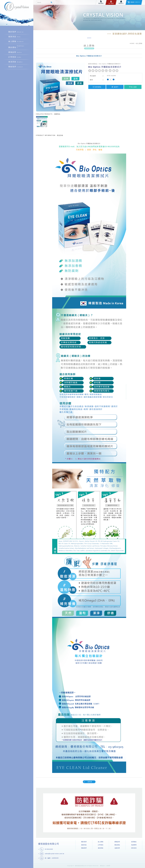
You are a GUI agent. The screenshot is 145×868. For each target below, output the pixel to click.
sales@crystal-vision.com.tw (54, 854)
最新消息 (17, 37)
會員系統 (17, 62)
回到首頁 (134, 848)
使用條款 (134, 842)
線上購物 (17, 41)
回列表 (88, 782)
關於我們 (17, 32)
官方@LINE (86, 147)
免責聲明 (134, 845)
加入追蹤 (133, 87)
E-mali (72, 147)
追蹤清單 (117, 848)
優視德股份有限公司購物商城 (17, 9)
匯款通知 (17, 47)
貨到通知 (97, 87)
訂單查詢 (17, 57)
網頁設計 (103, 866)
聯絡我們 (17, 67)
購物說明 (17, 52)
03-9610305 (110, 147)
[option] (42, 122)
